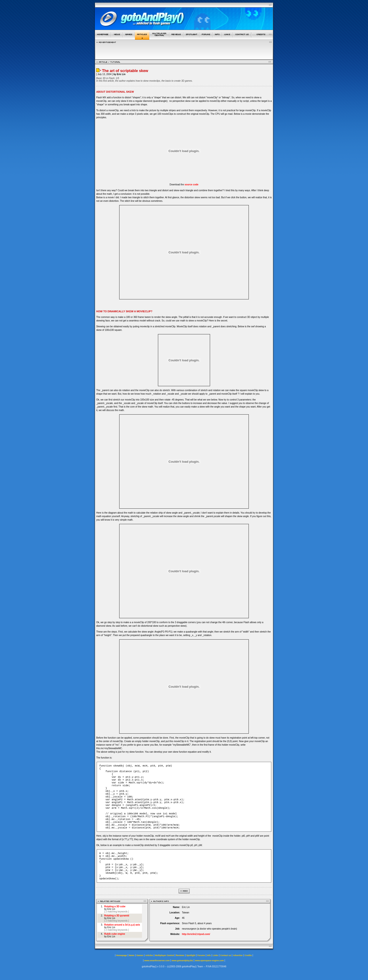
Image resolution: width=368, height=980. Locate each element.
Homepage (122, 955)
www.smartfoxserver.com (157, 961)
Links (216, 955)
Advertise (238, 955)
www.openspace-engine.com (209, 961)
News (132, 955)
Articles (149, 955)
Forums (201, 955)
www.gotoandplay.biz (182, 961)
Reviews (180, 955)
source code (192, 185)
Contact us (226, 955)
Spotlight (191, 955)
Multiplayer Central (164, 955)
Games (140, 955)
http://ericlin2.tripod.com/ (196, 934)
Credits (248, 955)
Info (209, 955)
